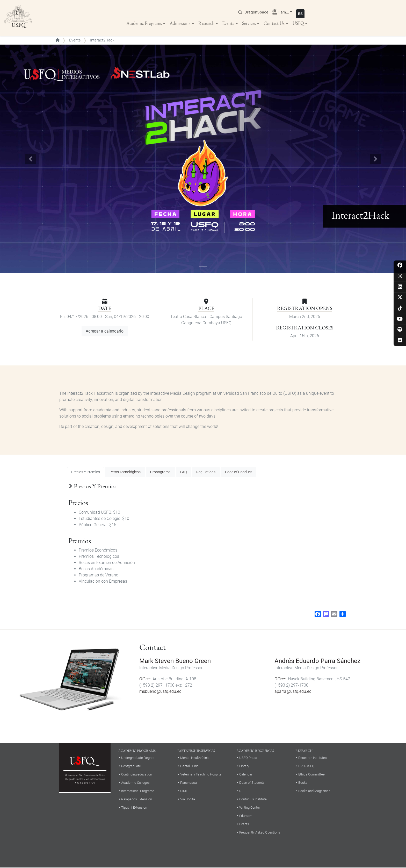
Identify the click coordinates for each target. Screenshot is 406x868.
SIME (184, 791)
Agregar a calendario (105, 331)
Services (249, 23)
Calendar (246, 775)
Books (303, 783)
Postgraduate (131, 766)
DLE (242, 791)
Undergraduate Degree (138, 758)
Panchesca (189, 783)
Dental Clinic (189, 766)
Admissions (180, 23)
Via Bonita (188, 799)
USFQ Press (248, 758)
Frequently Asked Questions (260, 833)
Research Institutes (313, 758)
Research (206, 23)
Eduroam (246, 816)
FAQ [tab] (183, 472)
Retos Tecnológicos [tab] (125, 472)
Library (244, 766)
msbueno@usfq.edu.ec (160, 692)
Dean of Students (252, 783)
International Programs (138, 791)
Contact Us (274, 23)
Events (228, 23)
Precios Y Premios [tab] (86, 472)
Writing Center (250, 808)
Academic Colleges (135, 783)
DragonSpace (256, 12)
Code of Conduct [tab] (238, 472)
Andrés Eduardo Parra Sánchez (317, 661)
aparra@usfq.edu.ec (293, 692)
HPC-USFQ (306, 766)
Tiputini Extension (134, 808)
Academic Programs (144, 23)
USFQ (298, 23)
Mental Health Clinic (195, 758)
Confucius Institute (253, 799)
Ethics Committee (311, 775)
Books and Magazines (314, 791)
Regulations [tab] (206, 472)
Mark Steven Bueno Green (175, 661)
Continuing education (137, 775)
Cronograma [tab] (160, 472)
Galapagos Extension (137, 799)
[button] (30, 159)
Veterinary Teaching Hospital (201, 775)
